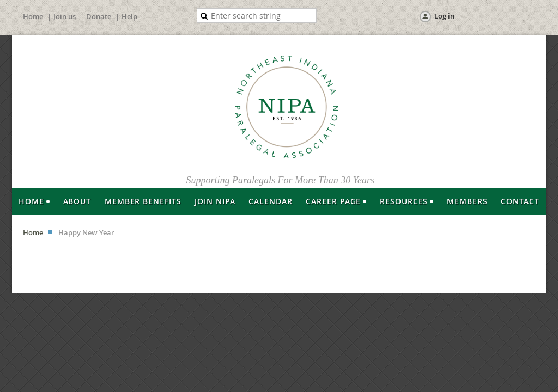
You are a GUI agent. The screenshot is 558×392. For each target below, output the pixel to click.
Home (33, 16)
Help (129, 16)
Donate (99, 16)
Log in (444, 16)
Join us (65, 16)
